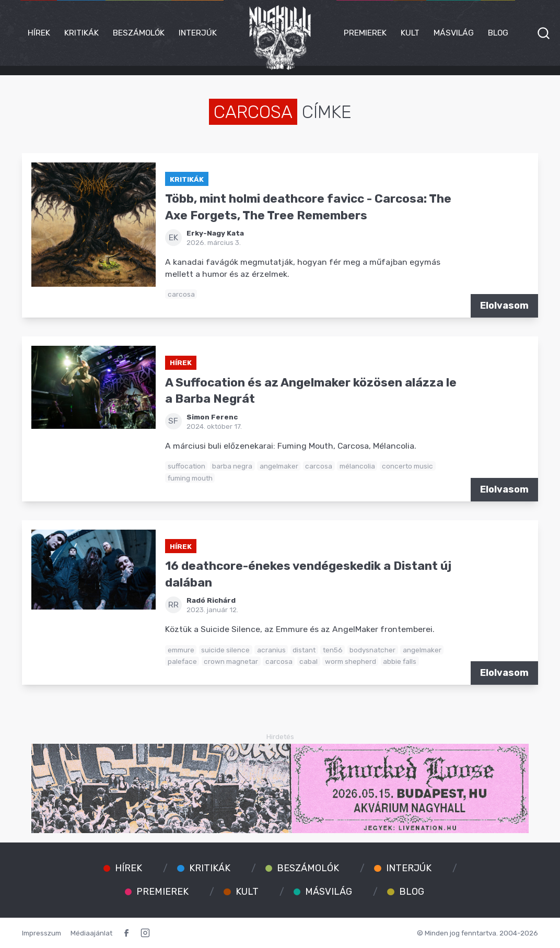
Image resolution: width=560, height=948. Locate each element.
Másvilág (454, 33)
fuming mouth (190, 478)
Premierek (365, 33)
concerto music (407, 466)
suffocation (186, 466)
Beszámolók (139, 33)
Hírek (39, 33)
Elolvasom (504, 306)
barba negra (232, 466)
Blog (498, 33)
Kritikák (81, 33)
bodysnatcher (372, 650)
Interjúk (198, 33)
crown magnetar (231, 661)
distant (304, 650)
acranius (271, 650)
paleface (182, 661)
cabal (308, 661)
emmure (181, 650)
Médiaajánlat (91, 933)
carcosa (181, 294)
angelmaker (279, 466)
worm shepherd (351, 661)
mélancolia (357, 466)
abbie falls (400, 661)
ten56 (333, 650)
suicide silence (225, 650)
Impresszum (42, 933)
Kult (410, 33)
